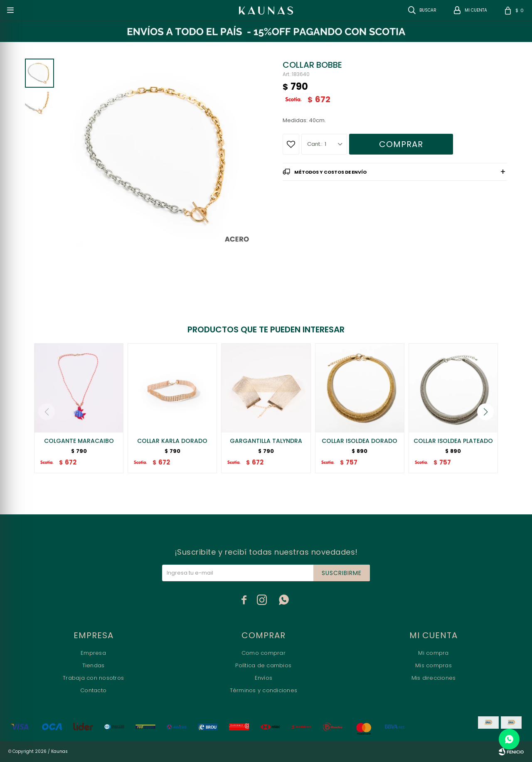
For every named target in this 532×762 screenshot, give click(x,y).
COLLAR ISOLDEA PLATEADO (453, 441)
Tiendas (94, 665)
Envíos (264, 678)
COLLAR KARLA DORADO (172, 441)
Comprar (401, 144)
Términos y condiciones (264, 690)
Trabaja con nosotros (93, 678)
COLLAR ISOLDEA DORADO (360, 441)
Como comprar (264, 653)
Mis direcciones (434, 678)
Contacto (93, 690)
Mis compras (433, 665)
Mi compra (433, 653)
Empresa (93, 653)
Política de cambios (263, 665)
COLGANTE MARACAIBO (79, 441)
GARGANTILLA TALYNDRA (266, 441)
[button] (485, 412)
